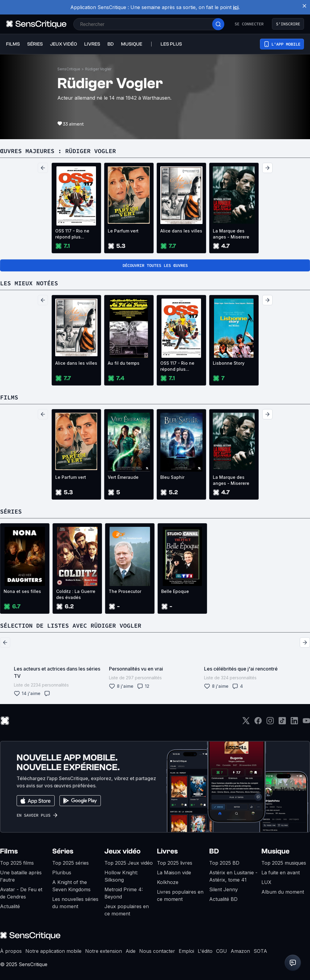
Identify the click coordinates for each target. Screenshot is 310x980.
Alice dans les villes (181, 231)
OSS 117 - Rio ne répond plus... (72, 234)
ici (236, 7)
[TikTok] (282, 723)
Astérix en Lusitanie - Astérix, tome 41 (233, 876)
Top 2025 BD (224, 863)
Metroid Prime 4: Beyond (124, 893)
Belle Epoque (175, 591)
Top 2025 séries (70, 863)
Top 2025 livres (175, 863)
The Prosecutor (125, 591)
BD (214, 851)
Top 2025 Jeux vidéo (129, 863)
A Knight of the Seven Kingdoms (71, 886)
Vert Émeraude (123, 477)
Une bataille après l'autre (21, 876)
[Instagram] (270, 723)
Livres (167, 851)
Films (9, 851)
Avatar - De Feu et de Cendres (21, 893)
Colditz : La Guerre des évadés (76, 594)
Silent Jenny (224, 889)
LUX (266, 882)
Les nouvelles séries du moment (75, 903)
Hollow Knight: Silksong (121, 876)
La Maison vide (174, 873)
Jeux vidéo (123, 851)
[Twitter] (246, 723)
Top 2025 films (17, 863)
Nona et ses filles (22, 591)
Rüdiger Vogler (98, 69)
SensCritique (69, 69)
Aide (131, 951)
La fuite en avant (281, 873)
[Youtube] (306, 723)
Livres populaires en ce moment (180, 895)
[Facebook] (258, 723)
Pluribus (62, 873)
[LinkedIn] (294, 723)
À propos (11, 951)
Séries (63, 851)
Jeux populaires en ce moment (127, 910)
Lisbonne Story (229, 363)
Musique (275, 851)
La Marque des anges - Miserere (231, 234)
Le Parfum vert (123, 231)
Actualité (10, 906)
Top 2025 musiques (284, 863)
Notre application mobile (53, 951)
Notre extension (104, 951)
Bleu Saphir (172, 477)
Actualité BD (223, 899)
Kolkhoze (168, 882)
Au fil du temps (124, 363)
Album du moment (283, 892)
